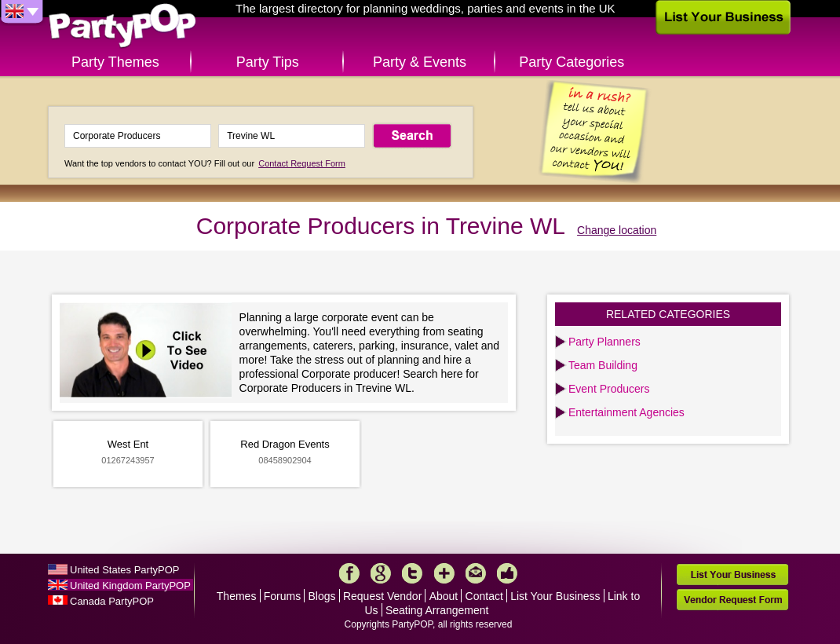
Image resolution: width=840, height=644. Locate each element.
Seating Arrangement (437, 610)
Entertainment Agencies (626, 412)
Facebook (349, 573)
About (444, 596)
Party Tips (268, 62)
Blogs (322, 596)
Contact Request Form (302, 163)
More (444, 573)
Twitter (412, 573)
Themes (237, 596)
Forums (282, 596)
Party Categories (572, 62)
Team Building (603, 365)
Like (507, 573)
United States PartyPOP (124, 570)
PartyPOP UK (122, 26)
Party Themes (115, 62)
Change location (617, 230)
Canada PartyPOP (112, 601)
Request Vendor (382, 596)
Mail (476, 573)
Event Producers (609, 389)
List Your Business (555, 596)
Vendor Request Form (732, 600)
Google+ (381, 573)
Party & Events (420, 62)
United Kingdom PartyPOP (130, 585)
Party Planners (604, 342)
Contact (484, 596)
